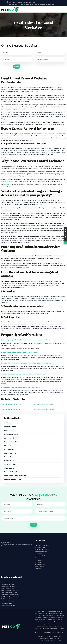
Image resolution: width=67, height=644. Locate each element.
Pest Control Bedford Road (9, 590)
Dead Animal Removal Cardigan (11, 404)
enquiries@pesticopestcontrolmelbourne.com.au (38, 4)
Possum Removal (10, 453)
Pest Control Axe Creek (8, 586)
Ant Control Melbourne (42, 545)
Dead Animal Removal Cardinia (44, 404)
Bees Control (9, 430)
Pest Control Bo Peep (8, 588)
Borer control (9, 438)
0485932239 (12, 4)
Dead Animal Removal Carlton (10, 410)
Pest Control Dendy (7, 603)
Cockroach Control (11, 442)
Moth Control (9, 449)
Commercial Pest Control (13, 479)
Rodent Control (10, 457)
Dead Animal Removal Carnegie (44, 410)
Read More (4, 158)
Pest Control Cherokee (8, 599)
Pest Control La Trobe (8, 584)
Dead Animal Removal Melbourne (16, 476)
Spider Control (9, 461)
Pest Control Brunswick (8, 582)
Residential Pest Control (13, 472)
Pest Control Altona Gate (9, 593)
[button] (50, 510)
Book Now (17, 67)
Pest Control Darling (7, 601)
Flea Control (9, 445)
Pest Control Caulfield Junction (11, 597)
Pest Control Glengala (8, 605)
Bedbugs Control (10, 427)
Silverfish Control (10, 464)
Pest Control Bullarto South (9, 595)
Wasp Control (9, 468)
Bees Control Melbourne (42, 550)
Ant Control (8, 423)
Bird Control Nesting (11, 434)
